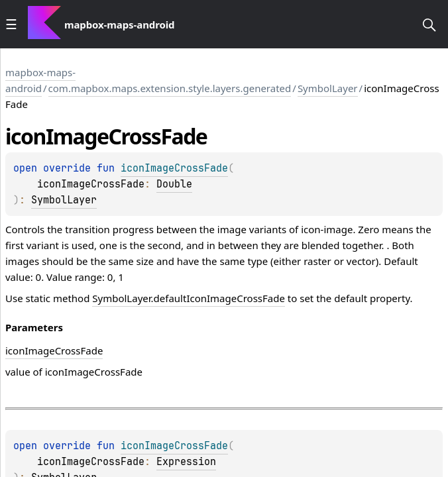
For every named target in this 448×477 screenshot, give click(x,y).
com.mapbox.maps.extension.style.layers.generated (170, 88)
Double (174, 184)
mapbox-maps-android (40, 80)
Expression (186, 462)
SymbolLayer (328, 88)
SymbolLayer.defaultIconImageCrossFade (189, 298)
